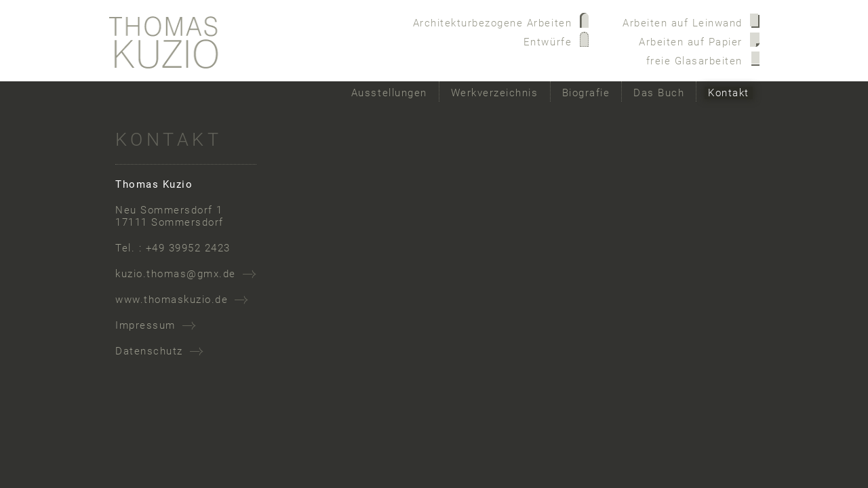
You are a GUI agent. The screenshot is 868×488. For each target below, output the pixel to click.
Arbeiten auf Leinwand (683, 23)
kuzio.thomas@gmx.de (176, 274)
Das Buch (659, 93)
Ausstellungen (389, 93)
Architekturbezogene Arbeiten (493, 23)
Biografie (586, 93)
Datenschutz (149, 351)
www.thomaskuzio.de (172, 300)
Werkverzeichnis (495, 93)
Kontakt (729, 93)
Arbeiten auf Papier (691, 42)
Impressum (145, 325)
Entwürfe (548, 42)
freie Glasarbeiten (694, 61)
